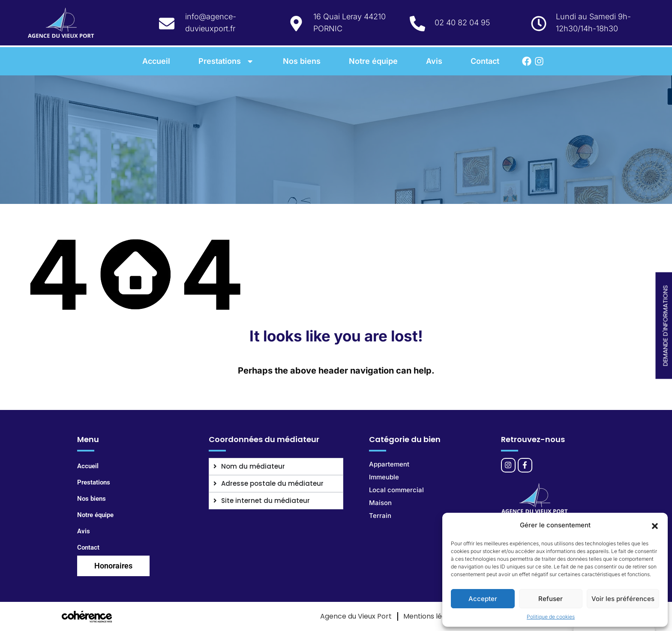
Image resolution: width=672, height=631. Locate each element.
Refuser (550, 599)
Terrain (380, 516)
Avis (434, 61)
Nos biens (302, 61)
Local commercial (396, 490)
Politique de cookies (551, 617)
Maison (380, 503)
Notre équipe (373, 61)
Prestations (226, 61)
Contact (485, 61)
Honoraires (113, 566)
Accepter (483, 599)
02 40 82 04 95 (462, 22)
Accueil (156, 61)
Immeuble (384, 477)
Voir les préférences (623, 599)
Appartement (389, 464)
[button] (655, 525)
